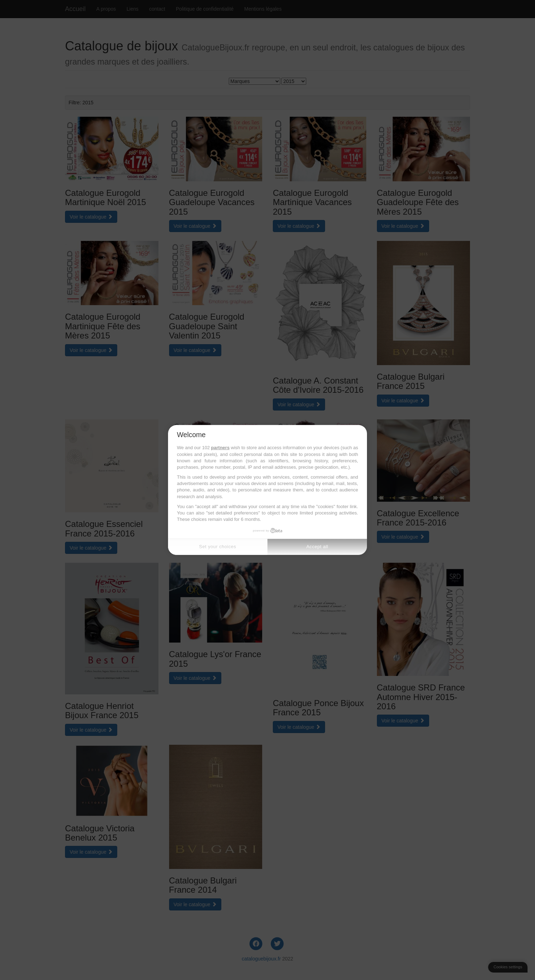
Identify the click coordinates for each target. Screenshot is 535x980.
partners (220, 448)
